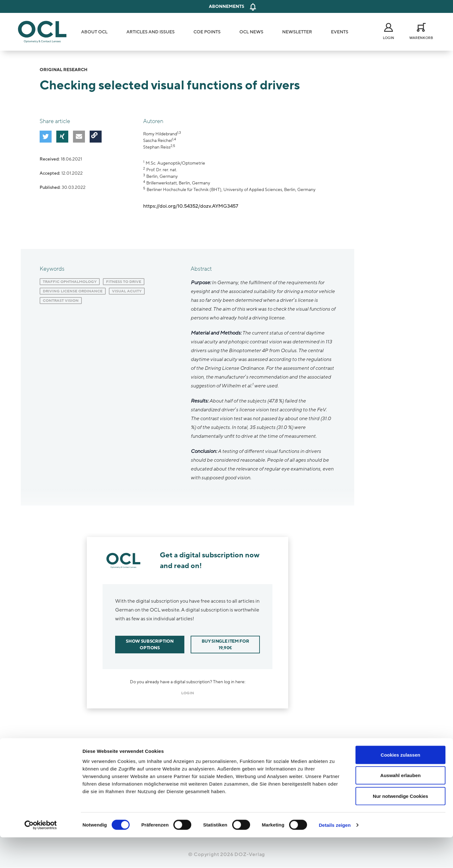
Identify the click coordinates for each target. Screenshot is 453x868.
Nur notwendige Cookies (400, 827)
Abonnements (226, 6)
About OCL (94, 32)
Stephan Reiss (157, 147)
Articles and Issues (151, 32)
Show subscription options (150, 645)
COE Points (207, 32)
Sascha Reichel (158, 141)
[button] (44, 135)
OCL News (251, 32)
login (188, 693)
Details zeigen (335, 856)
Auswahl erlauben (400, 806)
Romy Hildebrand (160, 134)
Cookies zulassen (400, 785)
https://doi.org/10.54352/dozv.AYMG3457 (191, 206)
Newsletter (297, 32)
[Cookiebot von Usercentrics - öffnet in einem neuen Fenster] (41, 856)
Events (340, 32)
